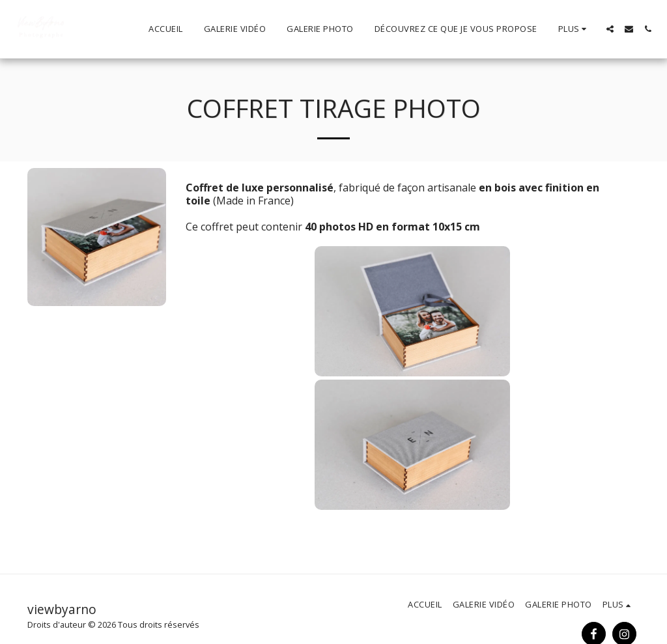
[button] (610, 29)
